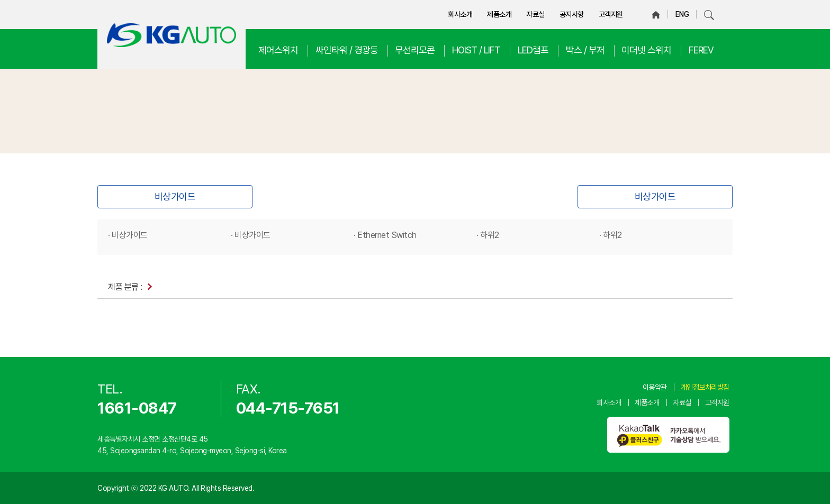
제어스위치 (278, 50)
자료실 (535, 14)
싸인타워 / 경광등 (347, 50)
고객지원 (611, 14)
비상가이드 (175, 196)
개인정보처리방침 (705, 387)
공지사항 (572, 14)
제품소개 (499, 14)
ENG (682, 14)
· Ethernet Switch (385, 235)
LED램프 (533, 50)
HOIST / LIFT (476, 50)
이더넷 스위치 (646, 50)
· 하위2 (488, 235)
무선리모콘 (415, 50)
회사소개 (460, 14)
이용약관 (655, 387)
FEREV (701, 50)
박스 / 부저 (585, 50)
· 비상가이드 (128, 235)
